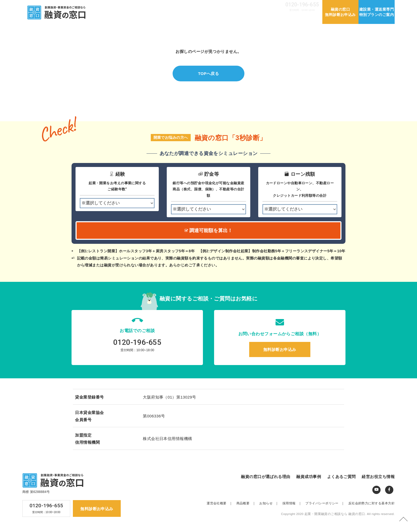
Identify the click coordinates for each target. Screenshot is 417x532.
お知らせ (246, 6)
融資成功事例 (230, 18)
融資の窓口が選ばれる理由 (186, 18)
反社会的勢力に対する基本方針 (372, 503)
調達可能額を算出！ (208, 231)
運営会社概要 (223, 6)
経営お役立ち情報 (301, 18)
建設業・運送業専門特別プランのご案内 (377, 12)
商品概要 (247, 503)
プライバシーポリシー (326, 503)
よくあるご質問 (264, 18)
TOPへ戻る (209, 74)
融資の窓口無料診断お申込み (340, 12)
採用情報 (266, 6)
